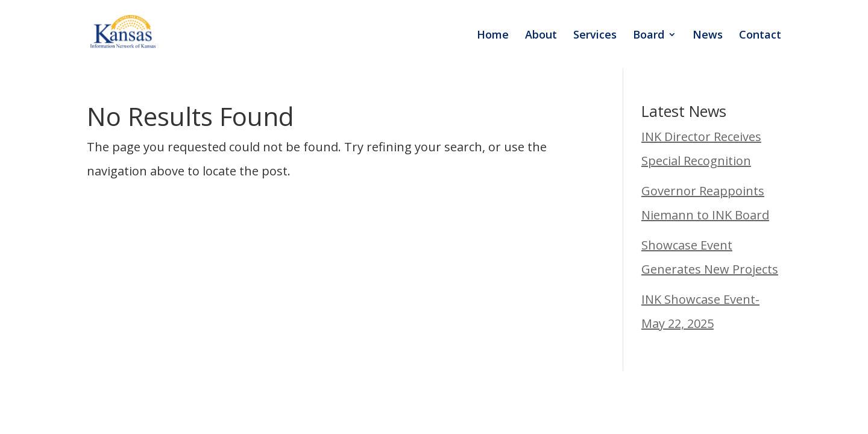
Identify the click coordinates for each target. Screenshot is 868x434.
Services (595, 36)
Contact (760, 36)
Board (649, 36)
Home (493, 36)
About (541, 36)
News (708, 36)
